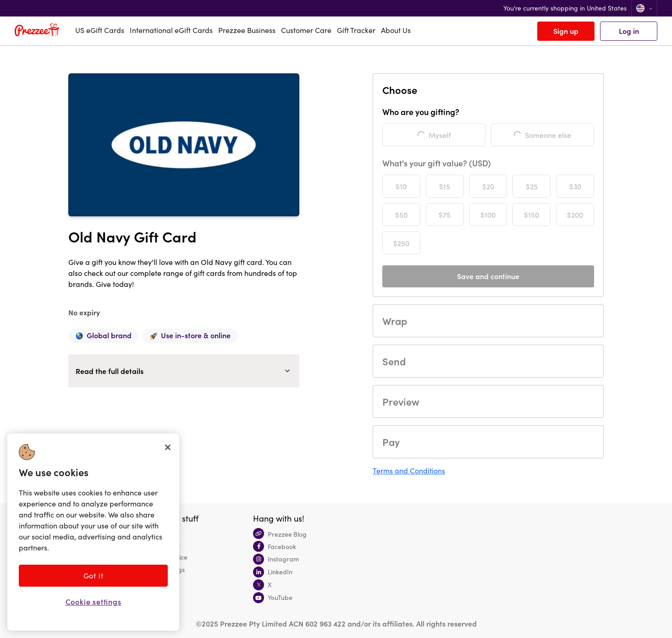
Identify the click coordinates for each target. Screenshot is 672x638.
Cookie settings (94, 602)
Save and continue (488, 276)
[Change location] (644, 8)
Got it (94, 575)
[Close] (168, 447)
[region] (93, 532)
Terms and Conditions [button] (409, 470)
